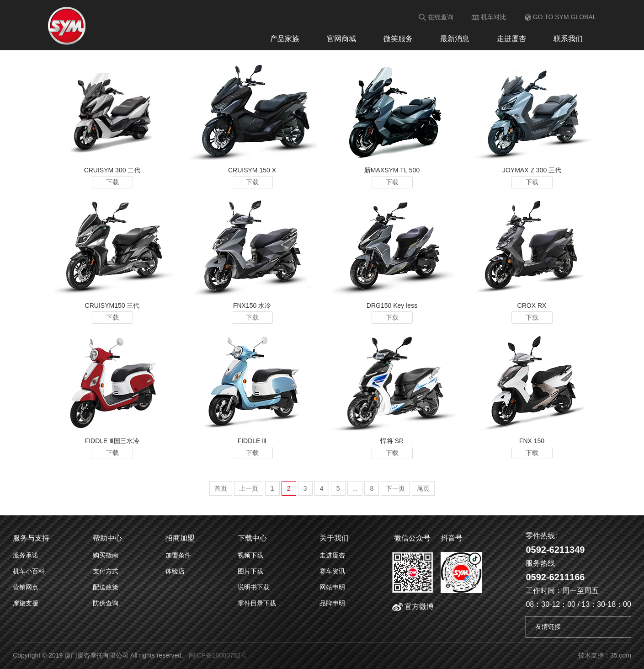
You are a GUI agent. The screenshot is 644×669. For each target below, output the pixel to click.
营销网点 (26, 587)
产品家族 (285, 39)
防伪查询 (106, 603)
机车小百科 (29, 571)
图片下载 (250, 571)
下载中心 (252, 538)
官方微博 (413, 607)
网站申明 (332, 587)
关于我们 (334, 538)
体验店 (175, 571)
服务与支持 (31, 538)
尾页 (423, 488)
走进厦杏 (511, 39)
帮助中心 (107, 538)
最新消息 (455, 39)
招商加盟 (180, 538)
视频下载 (250, 555)
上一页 (249, 488)
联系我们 (568, 39)
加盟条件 (178, 555)
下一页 (395, 488)
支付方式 (106, 571)
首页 (221, 488)
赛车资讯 (332, 571)
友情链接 (548, 626)
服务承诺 (26, 555)
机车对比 (489, 17)
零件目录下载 (257, 603)
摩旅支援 (26, 603)
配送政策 (106, 587)
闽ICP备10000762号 (218, 655)
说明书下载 (254, 587)
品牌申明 (332, 603)
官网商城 (341, 39)
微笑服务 (398, 39)
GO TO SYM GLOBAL (561, 17)
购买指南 (106, 555)
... (355, 488)
